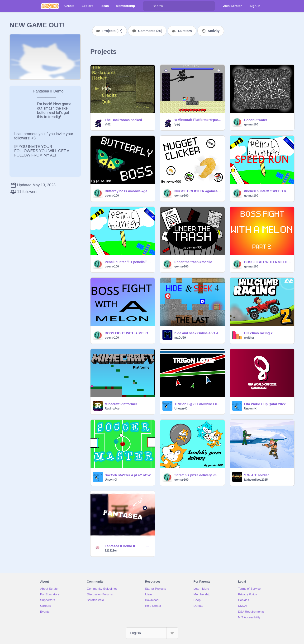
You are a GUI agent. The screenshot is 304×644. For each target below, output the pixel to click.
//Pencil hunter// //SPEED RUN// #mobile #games (268, 191)
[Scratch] (50, 6)
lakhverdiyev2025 (256, 480)
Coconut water (256, 120)
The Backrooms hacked (123, 120)
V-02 (108, 124)
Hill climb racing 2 (258, 333)
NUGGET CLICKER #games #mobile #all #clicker (198, 191)
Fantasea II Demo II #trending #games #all (128, 546)
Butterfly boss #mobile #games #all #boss (128, 191)
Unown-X (180, 409)
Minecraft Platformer (121, 404)
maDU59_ (181, 338)
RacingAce (112, 409)
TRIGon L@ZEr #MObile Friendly (198, 404)
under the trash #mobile (193, 262)
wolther (249, 338)
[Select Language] (152, 633)
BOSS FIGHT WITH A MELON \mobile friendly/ (128, 333)
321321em (112, 551)
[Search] (148, 6)
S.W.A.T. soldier (256, 475)
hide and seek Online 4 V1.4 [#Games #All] (198, 333)
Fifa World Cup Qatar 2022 (265, 404)
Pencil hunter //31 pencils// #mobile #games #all (128, 262)
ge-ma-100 (251, 124)
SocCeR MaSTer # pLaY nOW (128, 475)
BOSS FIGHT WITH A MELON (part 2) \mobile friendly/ (268, 262)
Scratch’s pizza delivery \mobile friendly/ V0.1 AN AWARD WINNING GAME (198, 475)
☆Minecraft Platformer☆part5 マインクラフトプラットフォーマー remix (198, 120)
